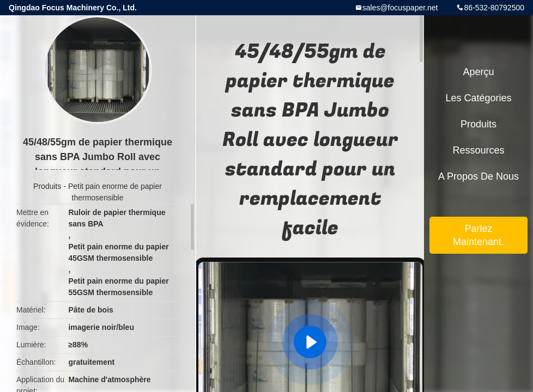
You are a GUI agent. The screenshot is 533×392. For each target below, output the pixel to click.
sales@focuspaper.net (400, 8)
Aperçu (478, 72)
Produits (47, 186)
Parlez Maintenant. (479, 235)
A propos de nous (479, 176)
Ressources (478, 150)
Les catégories (478, 98)
